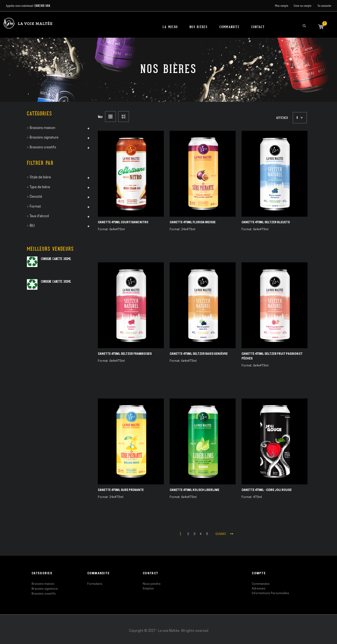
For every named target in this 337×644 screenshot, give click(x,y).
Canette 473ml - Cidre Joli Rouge (267, 490)
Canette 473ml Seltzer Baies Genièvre (199, 354)
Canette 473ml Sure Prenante (121, 490)
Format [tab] (35, 207)
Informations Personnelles (271, 593)
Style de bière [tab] (40, 177)
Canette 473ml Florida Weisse (193, 223)
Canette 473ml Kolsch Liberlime (194, 490)
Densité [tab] (36, 197)
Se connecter (324, 6)
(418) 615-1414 (42, 6)
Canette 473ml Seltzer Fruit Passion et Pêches (272, 356)
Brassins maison (43, 584)
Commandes (261, 584)
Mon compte (282, 6)
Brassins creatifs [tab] (43, 148)
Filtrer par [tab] (40, 163)
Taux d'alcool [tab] (39, 216)
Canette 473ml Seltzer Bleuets (266, 223)
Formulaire (95, 584)
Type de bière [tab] (40, 187)
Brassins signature (45, 589)
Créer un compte (302, 6)
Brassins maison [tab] (42, 128)
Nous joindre (152, 584)
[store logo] (28, 23)
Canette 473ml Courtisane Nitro (123, 223)
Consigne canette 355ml (56, 259)
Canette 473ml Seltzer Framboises (125, 354)
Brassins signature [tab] (44, 138)
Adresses (259, 589)
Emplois (148, 589)
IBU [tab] (32, 226)
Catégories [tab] (39, 114)
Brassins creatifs (44, 594)
